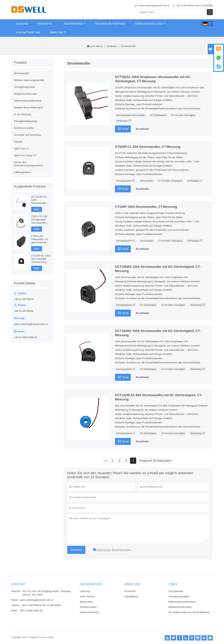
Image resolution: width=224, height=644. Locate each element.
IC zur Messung (23, 114)
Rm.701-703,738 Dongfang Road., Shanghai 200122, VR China (47, 593)
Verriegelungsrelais (24, 87)
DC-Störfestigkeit (158, 115)
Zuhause (22, 24)
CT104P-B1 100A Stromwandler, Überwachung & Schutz (41, 259)
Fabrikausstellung (150, 24)
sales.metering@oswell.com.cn (154, 6)
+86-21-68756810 (24, 299)
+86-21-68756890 (24, 311)
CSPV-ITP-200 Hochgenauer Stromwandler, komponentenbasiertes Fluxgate (41, 220)
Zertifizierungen (88, 607)
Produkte (46, 24)
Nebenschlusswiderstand (28, 101)
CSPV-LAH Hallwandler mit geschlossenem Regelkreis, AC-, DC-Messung (40, 239)
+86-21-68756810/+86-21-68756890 (194, 6)
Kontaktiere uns (28, 32)
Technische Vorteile (110, 24)
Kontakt (19, 584)
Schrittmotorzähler (24, 128)
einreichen (76, 550)
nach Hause (95, 46)
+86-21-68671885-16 (25, 337)
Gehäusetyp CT (124, 121)
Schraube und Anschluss (27, 135)
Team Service (87, 596)
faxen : (15, 611)
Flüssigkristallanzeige (26, 121)
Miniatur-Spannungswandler (29, 80)
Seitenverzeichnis (89, 612)
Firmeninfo (130, 591)
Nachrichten (75, 24)
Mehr (37, 209)
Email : (15, 600)
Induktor (18, 142)
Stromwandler (147, 181)
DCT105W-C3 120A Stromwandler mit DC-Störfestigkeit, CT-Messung (41, 200)
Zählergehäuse (22, 172)
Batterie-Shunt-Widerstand (28, 108)
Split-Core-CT (22, 149)
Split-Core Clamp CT (25, 155)
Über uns (58, 32)
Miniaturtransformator (26, 94)
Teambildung (131, 596)
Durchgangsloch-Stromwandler (131, 115)
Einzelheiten (142, 129)
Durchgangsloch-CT (126, 181)
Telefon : (16, 605)
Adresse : (16, 591)
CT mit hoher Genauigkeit (183, 115)
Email (123, 128)
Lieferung (85, 591)
